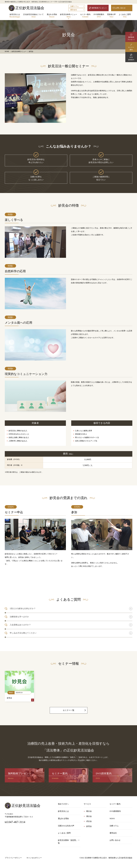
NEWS (112, 819)
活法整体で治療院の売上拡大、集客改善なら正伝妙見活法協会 (109, 858)
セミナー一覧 (69, 710)
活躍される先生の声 (66, 826)
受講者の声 (111, 16)
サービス (87, 804)
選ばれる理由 (52, 16)
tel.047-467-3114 (15, 822)
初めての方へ (63, 804)
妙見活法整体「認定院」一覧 (69, 842)
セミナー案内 (85, 16)
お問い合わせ (120, 8)
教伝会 (89, 811)
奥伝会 (89, 816)
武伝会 (89, 821)
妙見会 (89, 826)
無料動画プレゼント (99, 8)
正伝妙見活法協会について (33, 16)
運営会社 (74, 10)
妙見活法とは (15, 16)
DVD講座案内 (99, 16)
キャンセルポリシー (34, 858)
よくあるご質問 (125, 16)
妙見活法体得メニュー (69, 16)
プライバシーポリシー (13, 858)
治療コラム (75, 6)
